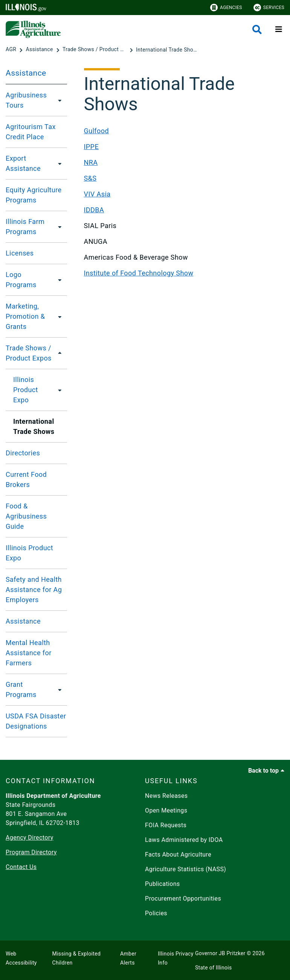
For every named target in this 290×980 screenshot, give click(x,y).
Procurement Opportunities (183, 899)
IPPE (92, 147)
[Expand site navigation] (279, 29)
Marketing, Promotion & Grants (25, 316)
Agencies (226, 8)
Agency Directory (30, 838)
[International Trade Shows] (168, 50)
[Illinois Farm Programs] (60, 227)
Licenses (20, 253)
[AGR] (12, 50)
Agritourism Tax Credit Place (31, 132)
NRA (91, 162)
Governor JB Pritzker (220, 953)
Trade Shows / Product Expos (29, 353)
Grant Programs (21, 689)
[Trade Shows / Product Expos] (95, 50)
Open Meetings (166, 810)
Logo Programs (21, 280)
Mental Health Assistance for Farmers (29, 653)
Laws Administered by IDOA (184, 840)
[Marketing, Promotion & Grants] (62, 317)
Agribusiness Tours (26, 100)
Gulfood (97, 131)
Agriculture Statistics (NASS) (185, 869)
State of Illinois (214, 968)
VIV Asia (97, 194)
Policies (156, 913)
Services (269, 8)
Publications (163, 884)
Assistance (26, 73)
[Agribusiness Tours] (60, 100)
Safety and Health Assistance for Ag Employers (34, 590)
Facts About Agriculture (178, 854)
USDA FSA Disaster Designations (36, 721)
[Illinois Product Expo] (61, 390)
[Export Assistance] (59, 163)
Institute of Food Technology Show (139, 273)
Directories (23, 453)
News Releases (166, 796)
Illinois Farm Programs (25, 227)
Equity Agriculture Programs (34, 195)
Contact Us (21, 867)
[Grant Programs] (58, 689)
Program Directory (31, 852)
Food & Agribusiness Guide (26, 516)
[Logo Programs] (58, 280)
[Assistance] (40, 50)
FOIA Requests (166, 825)
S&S (90, 178)
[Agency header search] (257, 30)
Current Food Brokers (26, 479)
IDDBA (94, 210)
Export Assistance (23, 163)
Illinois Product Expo (26, 390)
